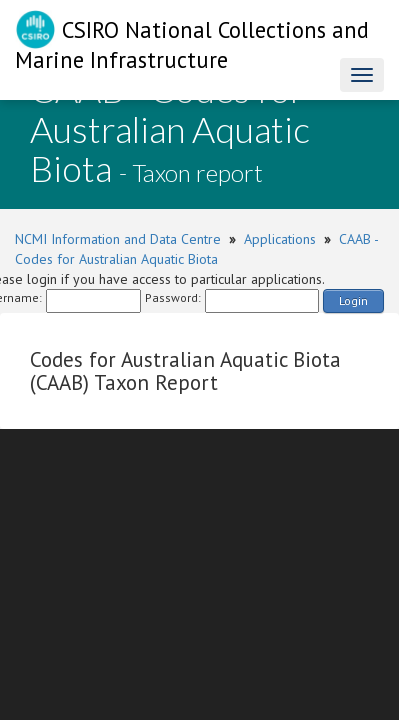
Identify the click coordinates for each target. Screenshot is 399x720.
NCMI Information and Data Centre (118, 239)
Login (353, 300)
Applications (280, 239)
